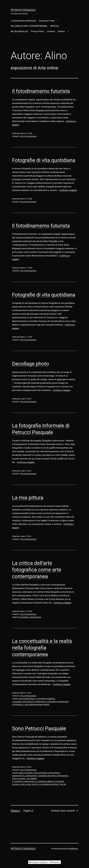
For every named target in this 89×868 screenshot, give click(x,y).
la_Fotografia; (59, 781)
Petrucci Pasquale (23, 10)
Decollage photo (31, 364)
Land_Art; (35, 784)
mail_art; (63, 784)
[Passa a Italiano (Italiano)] (55, 862)
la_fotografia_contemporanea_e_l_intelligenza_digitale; (33, 781)
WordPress (73, 849)
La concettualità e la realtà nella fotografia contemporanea (42, 648)
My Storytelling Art (19, 31)
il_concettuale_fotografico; (45, 699)
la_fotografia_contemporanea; (30, 617)
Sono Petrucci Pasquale (39, 728)
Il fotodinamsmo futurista (41, 91)
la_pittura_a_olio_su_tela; (21, 784)
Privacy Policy (37, 31)
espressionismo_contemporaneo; (25, 776)
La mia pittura (28, 498)
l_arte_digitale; (31, 779)
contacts (51, 31)
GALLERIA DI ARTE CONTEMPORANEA (29, 26)
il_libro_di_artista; (19, 779)
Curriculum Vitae (47, 21)
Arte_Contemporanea (28, 136)
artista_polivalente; (26, 773)
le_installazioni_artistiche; (49, 784)
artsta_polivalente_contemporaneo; (47, 773)
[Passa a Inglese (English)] (39, 862)
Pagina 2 (28, 811)
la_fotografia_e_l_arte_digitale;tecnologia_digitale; (31, 705)
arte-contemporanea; (27, 699)
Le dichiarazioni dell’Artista (23, 21)
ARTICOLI (55, 26)
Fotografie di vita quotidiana (44, 160)
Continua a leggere (68, 190)
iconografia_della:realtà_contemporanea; (53, 776)
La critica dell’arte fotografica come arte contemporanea (37, 570)
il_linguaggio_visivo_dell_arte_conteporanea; (29, 702)
